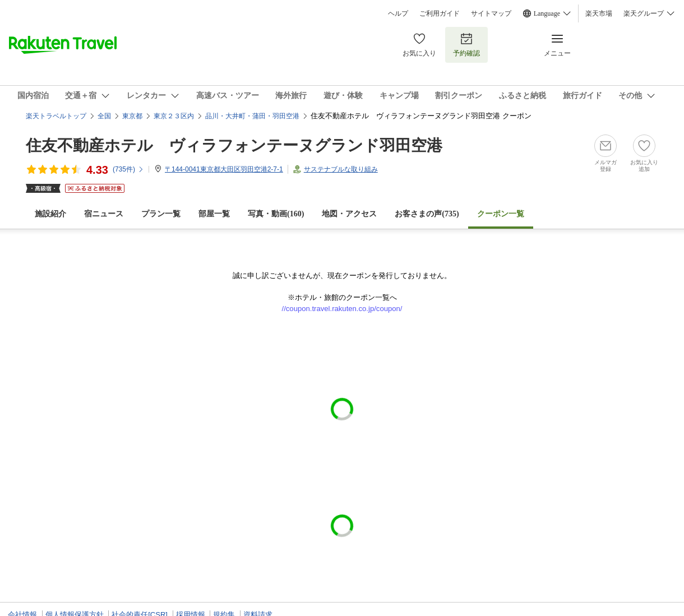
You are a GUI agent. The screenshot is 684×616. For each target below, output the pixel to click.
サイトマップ (491, 13)
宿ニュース (104, 214)
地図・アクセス (349, 214)
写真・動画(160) (276, 214)
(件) (128, 169)
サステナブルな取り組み (341, 169)
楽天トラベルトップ (56, 116)
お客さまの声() (427, 214)
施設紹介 (50, 214)
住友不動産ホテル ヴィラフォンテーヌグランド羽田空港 (234, 145)
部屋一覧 (214, 214)
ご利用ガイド (440, 13)
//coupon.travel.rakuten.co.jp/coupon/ (342, 309)
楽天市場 (599, 13)
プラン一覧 (161, 214)
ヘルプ (398, 13)
